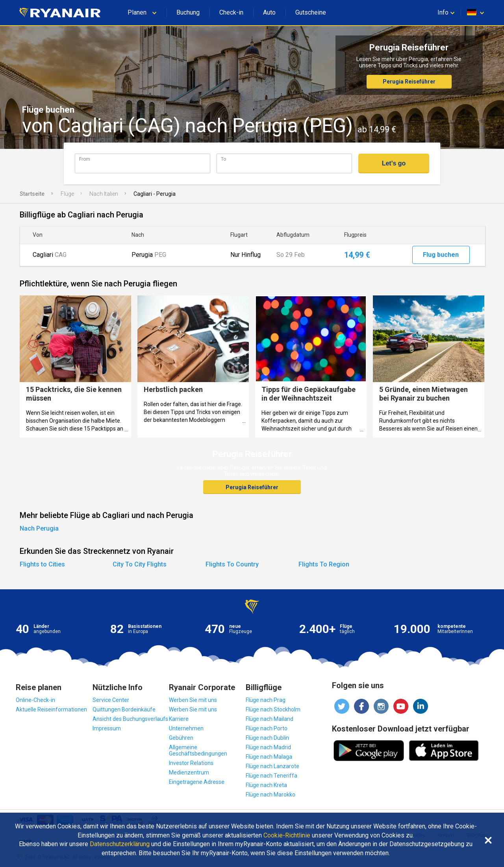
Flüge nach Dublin (267, 738)
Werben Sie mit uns (193, 700)
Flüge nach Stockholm (273, 709)
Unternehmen (186, 728)
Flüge (67, 194)
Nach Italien (104, 194)
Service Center (111, 700)
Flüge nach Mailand (270, 719)
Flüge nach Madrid (268, 747)
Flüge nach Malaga (269, 757)
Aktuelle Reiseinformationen (51, 709)
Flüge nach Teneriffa (271, 776)
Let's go (394, 163)
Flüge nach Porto (267, 728)
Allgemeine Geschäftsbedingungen (198, 750)
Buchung (188, 12)
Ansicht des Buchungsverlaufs (130, 719)
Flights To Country (232, 564)
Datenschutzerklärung (120, 844)
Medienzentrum (189, 772)
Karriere (179, 719)
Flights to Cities (42, 564)
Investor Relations (191, 763)
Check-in (231, 12)
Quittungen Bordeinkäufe (124, 709)
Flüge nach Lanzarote (272, 766)
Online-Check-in (35, 700)
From (85, 159)
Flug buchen (441, 255)
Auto (269, 12)
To (223, 159)
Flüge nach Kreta (266, 785)
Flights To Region (324, 564)
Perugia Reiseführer (409, 82)
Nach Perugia (39, 528)
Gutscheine (311, 12)
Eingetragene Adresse (197, 782)
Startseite (32, 194)
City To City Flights (140, 564)
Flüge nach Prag (266, 700)
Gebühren (181, 738)
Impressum (107, 728)
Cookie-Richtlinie (287, 835)
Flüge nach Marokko (271, 795)
